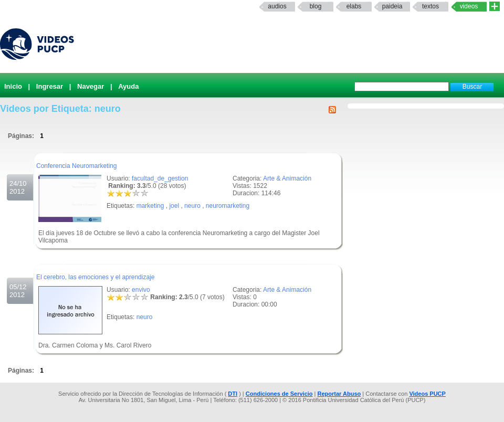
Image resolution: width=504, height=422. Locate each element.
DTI (233, 394)
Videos (469, 6)
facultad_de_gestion (160, 178)
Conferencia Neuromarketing (76, 166)
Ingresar (50, 86)
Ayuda (128, 86)
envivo (141, 290)
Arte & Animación (287, 178)
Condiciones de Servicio (279, 394)
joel (174, 206)
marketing (150, 206)
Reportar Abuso (339, 394)
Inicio (13, 86)
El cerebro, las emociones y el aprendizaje (95, 277)
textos (430, 6)
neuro (192, 206)
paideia (392, 6)
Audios (277, 6)
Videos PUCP (427, 394)
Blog (316, 6)
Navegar (91, 86)
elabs (354, 6)
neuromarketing (228, 206)
